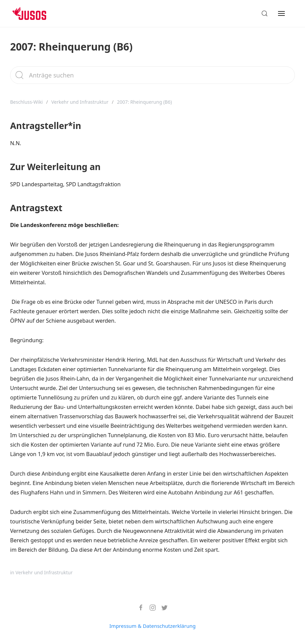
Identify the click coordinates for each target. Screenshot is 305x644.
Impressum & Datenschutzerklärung (153, 626)
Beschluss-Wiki (26, 102)
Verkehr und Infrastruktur (80, 102)
